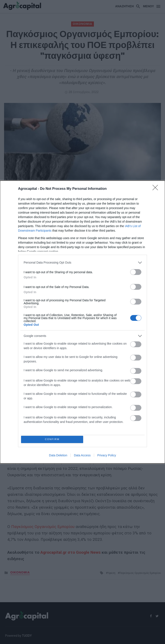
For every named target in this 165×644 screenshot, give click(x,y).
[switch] (136, 271)
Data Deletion (58, 456)
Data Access (82, 456)
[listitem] (82, 262)
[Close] (157, 188)
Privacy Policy (107, 456)
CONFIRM (53, 439)
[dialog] (82, 322)
